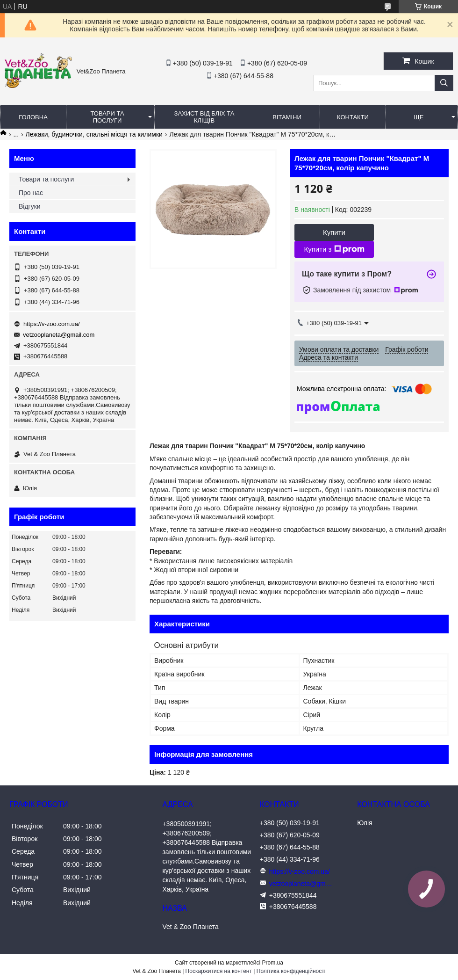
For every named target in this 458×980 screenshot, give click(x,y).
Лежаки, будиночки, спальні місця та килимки (94, 134)
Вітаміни (287, 117)
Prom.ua (273, 963)
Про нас (31, 193)
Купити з (334, 249)
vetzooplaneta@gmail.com (59, 335)
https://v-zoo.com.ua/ (52, 324)
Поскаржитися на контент (219, 971)
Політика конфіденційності (291, 971)
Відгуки (30, 206)
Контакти (353, 117)
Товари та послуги (107, 117)
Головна (33, 117)
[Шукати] (444, 83)
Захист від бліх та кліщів (204, 117)
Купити (334, 232)
